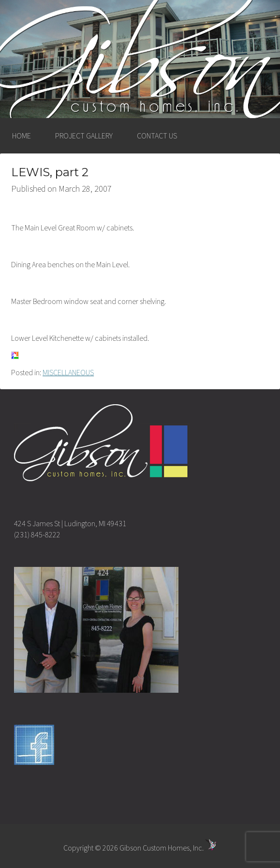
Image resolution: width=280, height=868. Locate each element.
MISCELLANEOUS (68, 372)
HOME (22, 136)
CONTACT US (157, 136)
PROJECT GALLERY (84, 136)
